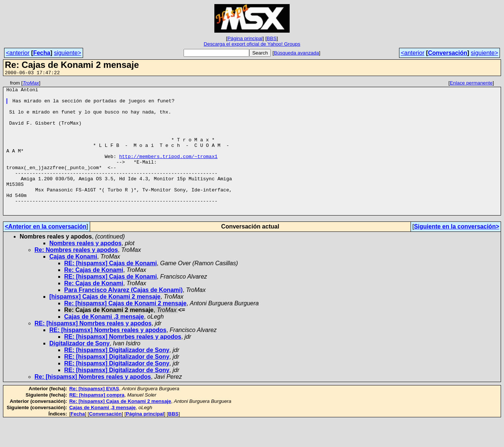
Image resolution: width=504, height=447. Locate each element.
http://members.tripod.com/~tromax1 (168, 172)
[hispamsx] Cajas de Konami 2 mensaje (105, 323)
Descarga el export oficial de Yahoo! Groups (252, 44)
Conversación (448, 53)
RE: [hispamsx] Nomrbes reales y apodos (93, 350)
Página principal (245, 38)
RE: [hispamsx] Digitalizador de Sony (117, 377)
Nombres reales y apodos (85, 270)
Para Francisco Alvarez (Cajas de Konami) (123, 317)
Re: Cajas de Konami (94, 297)
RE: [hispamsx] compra (97, 422)
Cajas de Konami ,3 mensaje (104, 343)
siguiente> (67, 53)
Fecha (42, 53)
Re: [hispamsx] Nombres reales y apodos (93, 403)
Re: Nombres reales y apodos (76, 277)
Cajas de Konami (73, 283)
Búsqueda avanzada (297, 53)
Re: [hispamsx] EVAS (94, 415)
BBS (272, 38)
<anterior (18, 53)
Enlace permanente (471, 84)
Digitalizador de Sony (80, 370)
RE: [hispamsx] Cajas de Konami (111, 290)
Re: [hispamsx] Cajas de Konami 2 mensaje (125, 330)
